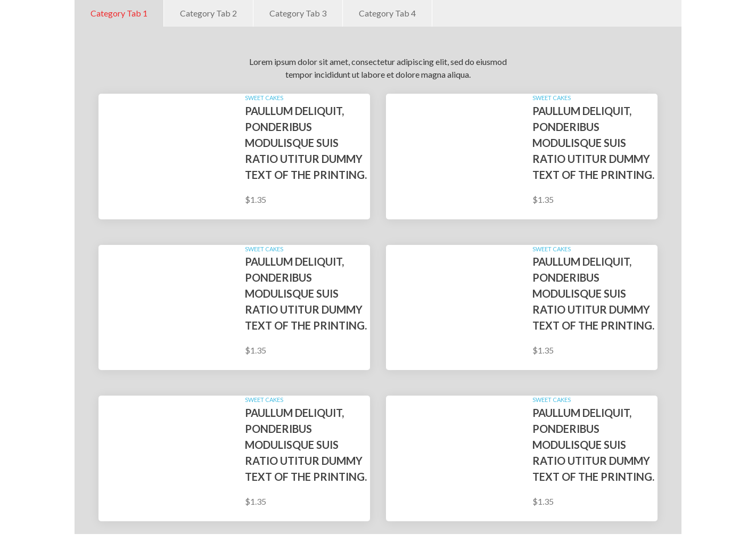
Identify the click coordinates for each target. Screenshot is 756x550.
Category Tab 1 (119, 13)
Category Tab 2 (208, 13)
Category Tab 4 (387, 13)
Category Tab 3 (298, 13)
